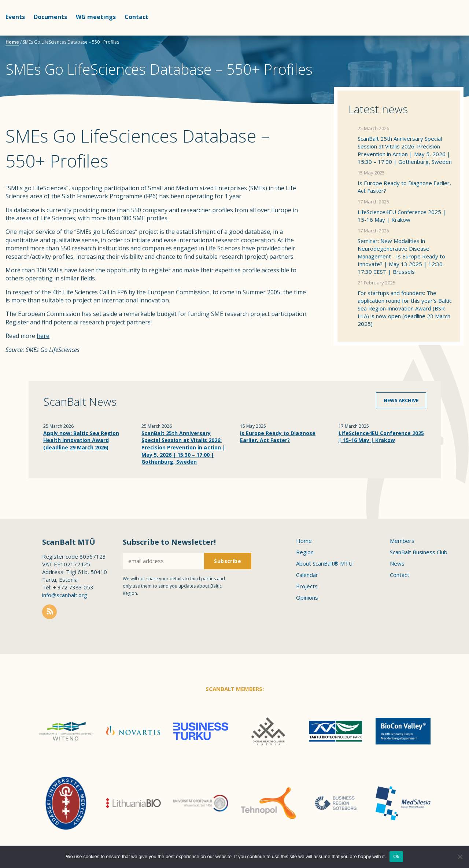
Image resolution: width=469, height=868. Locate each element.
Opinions (307, 597)
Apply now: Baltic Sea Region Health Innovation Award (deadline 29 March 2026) (81, 440)
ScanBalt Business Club (419, 552)
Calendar (307, 575)
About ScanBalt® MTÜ (324, 563)
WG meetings (96, 17)
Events (15, 17)
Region (305, 552)
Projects (307, 586)
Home (12, 42)
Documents (50, 17)
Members (402, 541)
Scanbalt (445, 35)
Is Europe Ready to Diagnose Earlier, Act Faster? (404, 187)
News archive (401, 400)
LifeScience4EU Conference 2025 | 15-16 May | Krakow (402, 216)
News (397, 563)
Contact (136, 17)
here (43, 336)
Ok (396, 856)
